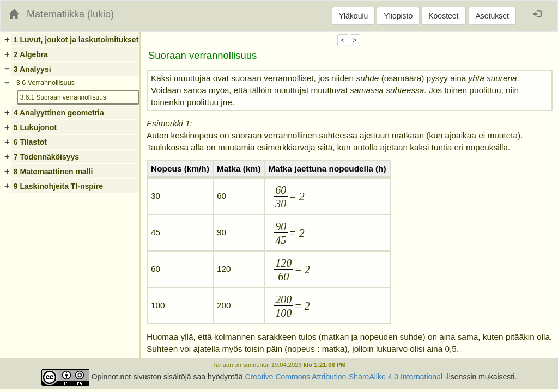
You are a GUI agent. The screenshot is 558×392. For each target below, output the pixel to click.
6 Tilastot (30, 142)
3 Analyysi (32, 69)
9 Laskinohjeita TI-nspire (58, 186)
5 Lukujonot (35, 127)
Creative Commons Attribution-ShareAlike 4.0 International (344, 377)
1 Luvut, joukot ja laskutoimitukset (76, 40)
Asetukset (492, 16)
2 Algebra (31, 54)
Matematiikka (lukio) (70, 14)
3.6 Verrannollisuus (46, 83)
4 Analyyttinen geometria (59, 113)
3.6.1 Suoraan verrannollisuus (63, 97)
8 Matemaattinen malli (53, 171)
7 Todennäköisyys (46, 157)
